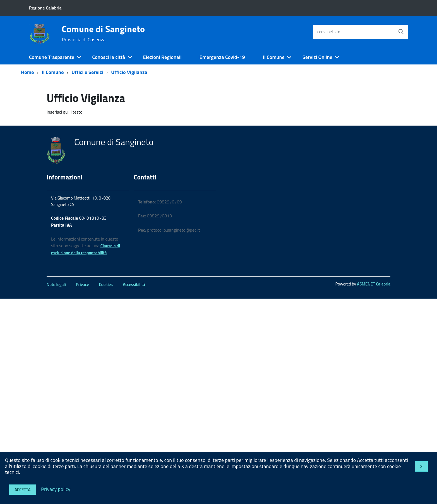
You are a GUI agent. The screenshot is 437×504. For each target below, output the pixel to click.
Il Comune (274, 57)
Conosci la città (109, 57)
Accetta (23, 490)
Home (27, 72)
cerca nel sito (329, 32)
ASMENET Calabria (374, 284)
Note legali (56, 285)
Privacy (82, 285)
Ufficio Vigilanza (129, 72)
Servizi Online (317, 57)
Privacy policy (56, 489)
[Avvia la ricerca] (401, 32)
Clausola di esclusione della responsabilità (86, 249)
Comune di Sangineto (103, 33)
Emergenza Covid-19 (222, 57)
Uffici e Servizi (87, 72)
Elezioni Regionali (162, 57)
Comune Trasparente (52, 57)
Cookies (106, 285)
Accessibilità (134, 285)
